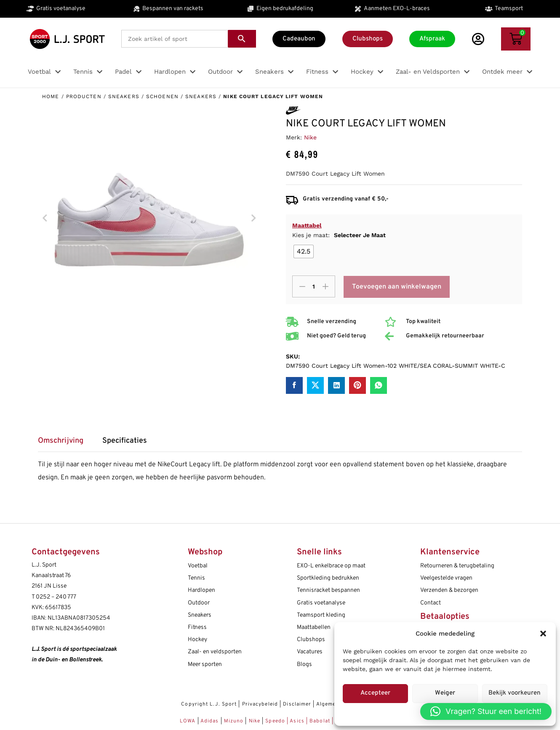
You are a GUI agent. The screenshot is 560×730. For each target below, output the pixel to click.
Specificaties (125, 441)
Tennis (196, 578)
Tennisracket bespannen (328, 590)
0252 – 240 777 (56, 597)
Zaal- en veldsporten (215, 652)
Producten (84, 96)
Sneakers (124, 96)
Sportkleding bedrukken (328, 578)
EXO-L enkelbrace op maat (331, 566)
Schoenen (162, 96)
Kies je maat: (339, 235)
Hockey (197, 640)
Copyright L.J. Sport (209, 704)
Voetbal (198, 566)
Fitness (197, 627)
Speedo (275, 721)
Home (51, 96)
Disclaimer (297, 704)
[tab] (65, 444)
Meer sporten (205, 664)
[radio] (304, 251)
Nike (310, 137)
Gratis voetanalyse (321, 603)
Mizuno (235, 721)
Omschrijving (61, 441)
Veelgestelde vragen (446, 578)
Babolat (320, 721)
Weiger (445, 693)
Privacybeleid (260, 704)
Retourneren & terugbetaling (457, 566)
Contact (431, 603)
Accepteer (375, 693)
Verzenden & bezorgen (449, 590)
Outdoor (199, 603)
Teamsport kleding (321, 615)
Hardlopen (201, 590)
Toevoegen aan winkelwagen (397, 287)
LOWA (189, 721)
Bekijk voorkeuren (515, 693)
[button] (543, 634)
